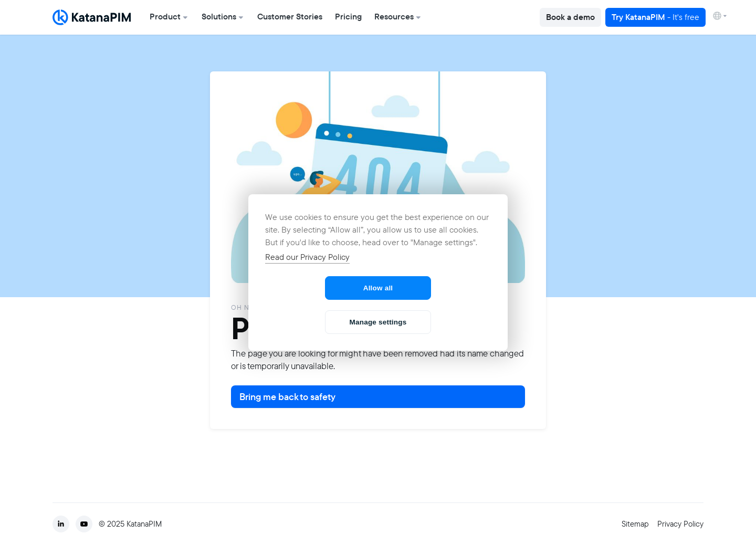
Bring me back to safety (287, 397)
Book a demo (570, 17)
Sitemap (635, 524)
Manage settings (378, 322)
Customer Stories (290, 17)
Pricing (348, 17)
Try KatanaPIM (655, 17)
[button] (169, 17)
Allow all (378, 288)
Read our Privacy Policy (307, 257)
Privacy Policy (680, 524)
